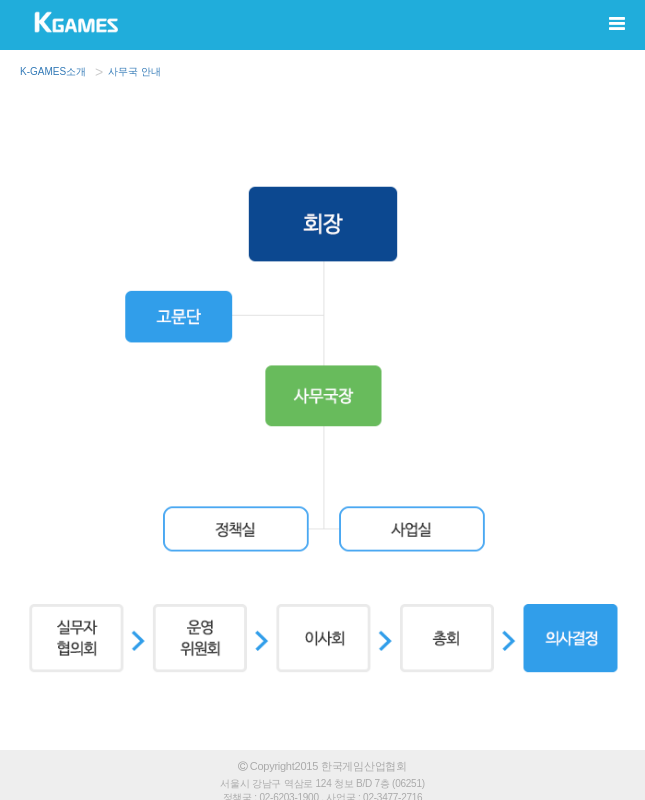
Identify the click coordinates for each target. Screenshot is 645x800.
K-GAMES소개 (53, 71)
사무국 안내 (134, 71)
